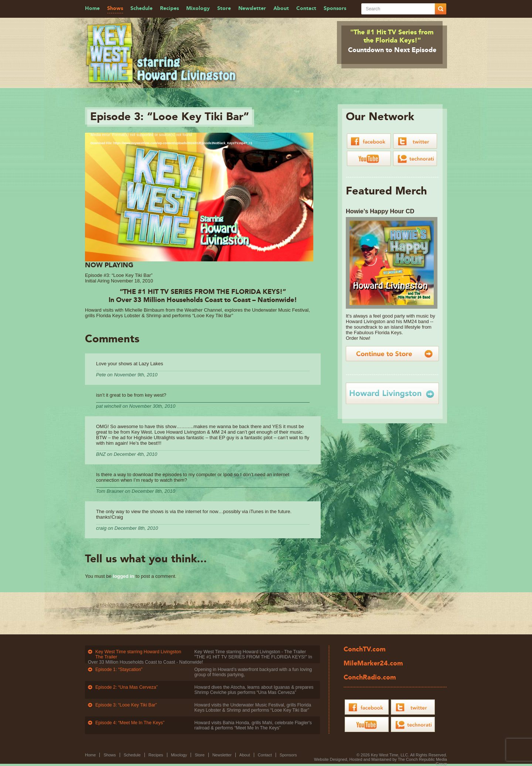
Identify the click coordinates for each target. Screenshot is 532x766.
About (281, 9)
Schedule (141, 9)
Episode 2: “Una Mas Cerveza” (127, 687)
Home (92, 9)
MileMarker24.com (373, 664)
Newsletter (252, 9)
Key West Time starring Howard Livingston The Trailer (138, 654)
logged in (123, 576)
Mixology (198, 9)
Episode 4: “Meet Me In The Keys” (130, 723)
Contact (306, 9)
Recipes (169, 9)
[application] (199, 197)
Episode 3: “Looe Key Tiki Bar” (126, 705)
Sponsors (335, 9)
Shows (115, 9)
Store (224, 9)
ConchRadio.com (370, 678)
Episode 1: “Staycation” (119, 670)
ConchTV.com (365, 650)
